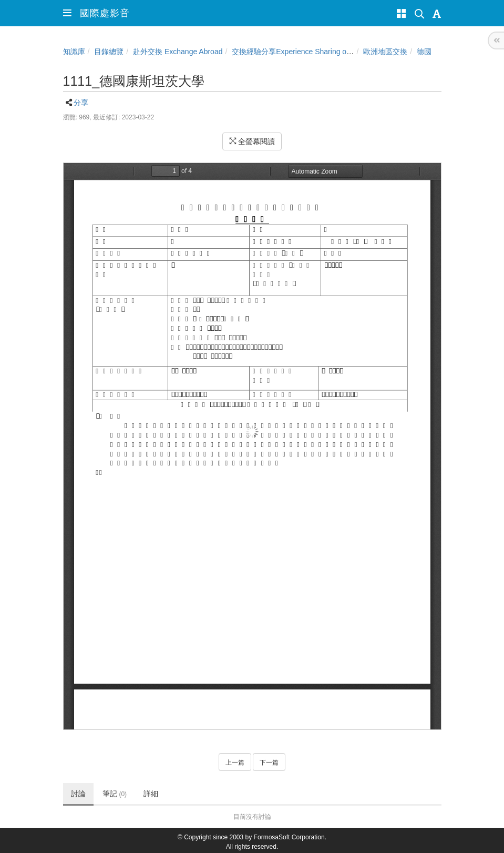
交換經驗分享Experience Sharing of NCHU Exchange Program (334, 52)
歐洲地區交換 (385, 52)
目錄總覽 (109, 52)
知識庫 (74, 52)
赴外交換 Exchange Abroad (178, 52)
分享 (81, 103)
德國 (424, 52)
